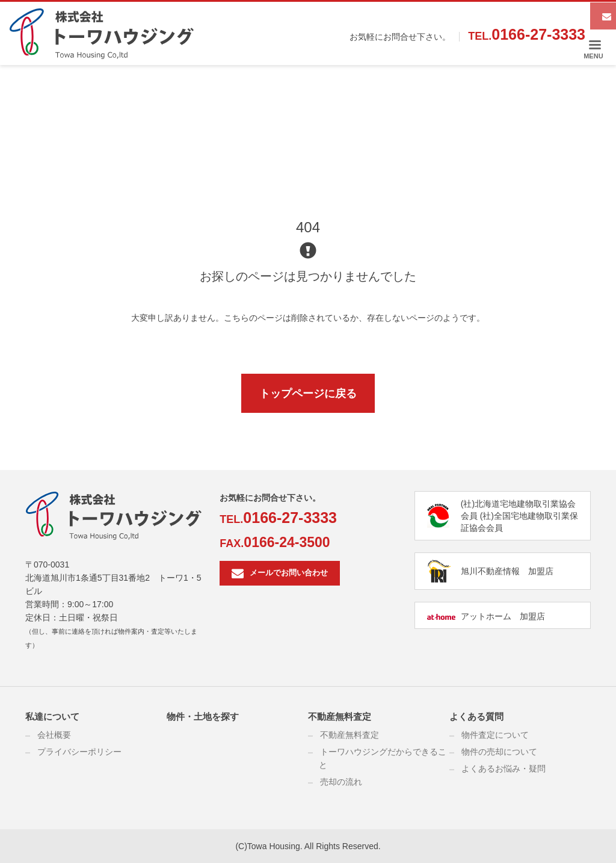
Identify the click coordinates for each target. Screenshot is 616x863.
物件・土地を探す (203, 716)
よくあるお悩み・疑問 (504, 769)
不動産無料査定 (340, 716)
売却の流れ (341, 782)
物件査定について (495, 735)
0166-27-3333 (538, 34)
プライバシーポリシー (79, 752)
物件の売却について (499, 752)
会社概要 (54, 735)
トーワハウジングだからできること (383, 758)
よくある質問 (476, 716)
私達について (52, 716)
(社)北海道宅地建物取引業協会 (518, 504)
